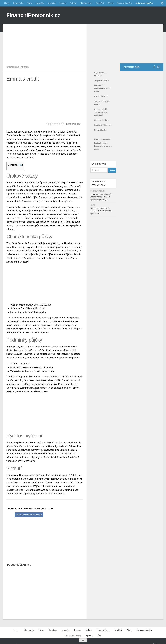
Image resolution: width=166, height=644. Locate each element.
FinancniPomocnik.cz (33, 15)
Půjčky (110, 3)
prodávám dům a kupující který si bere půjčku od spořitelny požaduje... (101, 197)
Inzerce (63, 3)
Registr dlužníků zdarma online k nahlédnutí (101, 112)
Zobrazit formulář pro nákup (29, 515)
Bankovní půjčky (125, 3)
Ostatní (73, 3)
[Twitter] (158, 67)
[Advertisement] (46, 42)
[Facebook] (154, 67)
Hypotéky (40, 3)
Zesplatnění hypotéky (103, 125)
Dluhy (7, 3)
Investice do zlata (101, 120)
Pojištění (100, 3)
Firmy (29, 3)
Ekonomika (18, 3)
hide (20, 165)
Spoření (90, 636)
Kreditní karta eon (101, 96)
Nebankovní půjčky (144, 3)
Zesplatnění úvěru (101, 80)
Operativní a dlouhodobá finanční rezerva (102, 88)
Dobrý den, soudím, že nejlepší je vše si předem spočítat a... (101, 211)
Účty (100, 636)
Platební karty (86, 3)
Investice (52, 3)
